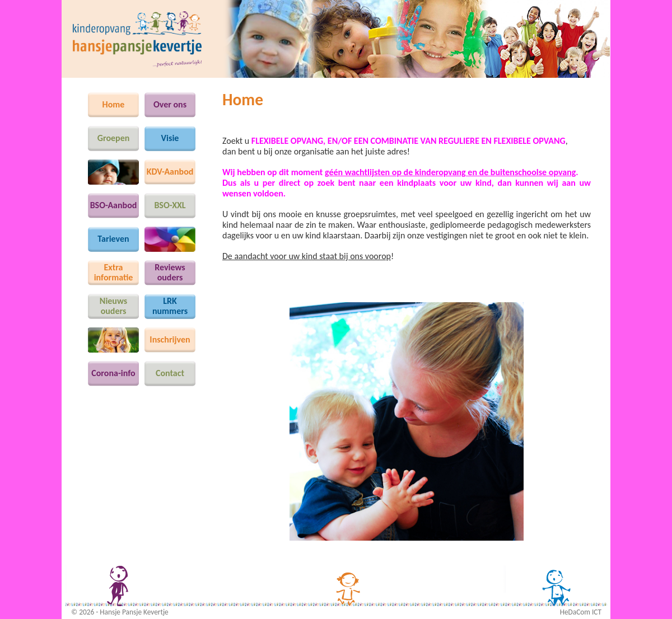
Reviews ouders (170, 272)
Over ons (170, 104)
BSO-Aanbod (114, 205)
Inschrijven (170, 339)
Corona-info (113, 373)
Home (114, 104)
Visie (170, 138)
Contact (170, 373)
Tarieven (113, 239)
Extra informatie (114, 272)
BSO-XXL (170, 205)
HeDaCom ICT (581, 612)
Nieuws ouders (113, 306)
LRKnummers (170, 306)
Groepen (114, 138)
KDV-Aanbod (170, 172)
